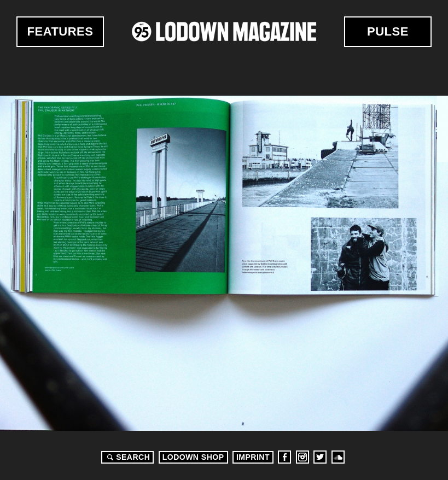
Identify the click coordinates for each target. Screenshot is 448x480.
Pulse (388, 31)
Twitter (320, 457)
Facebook (284, 457)
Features (60, 31)
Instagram (302, 457)
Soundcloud (338, 457)
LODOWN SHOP (193, 457)
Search (127, 457)
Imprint (253, 457)
